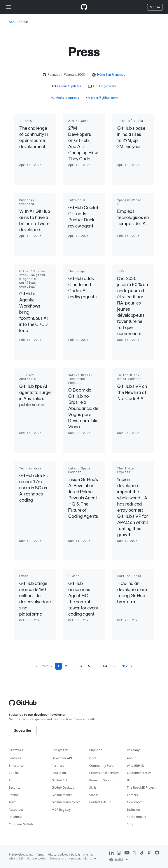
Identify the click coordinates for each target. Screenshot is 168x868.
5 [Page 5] (89, 666)
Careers (132, 795)
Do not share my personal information (74, 858)
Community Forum (103, 766)
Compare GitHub (21, 824)
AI (10, 780)
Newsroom (135, 802)
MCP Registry (61, 809)
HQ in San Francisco (111, 74)
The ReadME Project (141, 787)
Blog (130, 780)
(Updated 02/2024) (68, 855)
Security (15, 787)
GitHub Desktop (63, 787)
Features (15, 758)
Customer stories (139, 773)
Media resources (67, 98)
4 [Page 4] (81, 666)
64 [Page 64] (105, 666)
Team (13, 802)
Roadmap (16, 817)
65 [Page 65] (114, 666)
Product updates (69, 86)
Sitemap (88, 855)
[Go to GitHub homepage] (23, 703)
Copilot (14, 773)
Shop (130, 824)
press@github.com (104, 98)
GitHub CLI (59, 780)
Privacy (52, 855)
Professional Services (104, 773)
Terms (40, 855)
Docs (93, 758)
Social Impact (136, 817)
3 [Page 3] (74, 666)
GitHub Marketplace (66, 802)
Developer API (62, 758)
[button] (119, 859)
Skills (93, 787)
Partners (58, 766)
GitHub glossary (104, 86)
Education (59, 773)
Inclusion (133, 809)
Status (94, 795)
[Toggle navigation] (9, 7)
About (13, 22)
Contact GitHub (100, 802)
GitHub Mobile (62, 795)
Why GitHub (136, 766)
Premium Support (102, 780)
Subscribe (23, 730)
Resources (16, 809)
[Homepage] (84, 7)
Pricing (14, 795)
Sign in (155, 7)
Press (24, 22)
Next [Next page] (125, 666)
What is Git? (16, 858)
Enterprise (16, 766)
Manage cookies (37, 858)
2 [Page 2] (66, 666)
